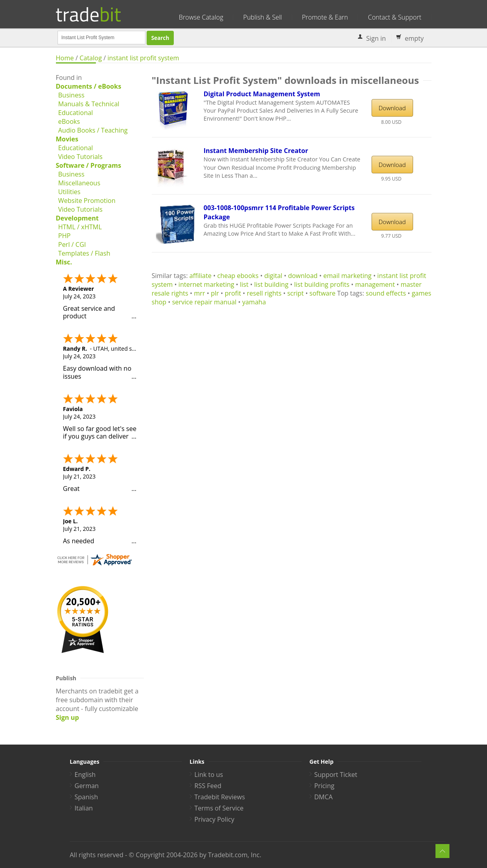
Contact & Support (395, 17)
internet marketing (207, 284)
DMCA (324, 797)
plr (215, 293)
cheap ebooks (238, 276)
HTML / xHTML (80, 227)
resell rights (264, 293)
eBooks (69, 121)
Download (392, 108)
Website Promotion (87, 201)
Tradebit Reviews (220, 797)
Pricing (324, 786)
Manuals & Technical (89, 104)
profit (233, 293)
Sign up (68, 717)
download (303, 276)
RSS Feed (208, 786)
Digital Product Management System (262, 94)
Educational (76, 113)
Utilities (70, 192)
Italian (84, 808)
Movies (67, 139)
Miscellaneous (80, 183)
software (323, 293)
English (85, 775)
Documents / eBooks (89, 86)
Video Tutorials (81, 157)
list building (271, 284)
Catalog (91, 58)
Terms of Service (219, 808)
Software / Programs (89, 165)
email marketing (347, 276)
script (295, 293)
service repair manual (204, 302)
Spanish (86, 797)
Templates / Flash (84, 253)
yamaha (254, 302)
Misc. (64, 262)
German (87, 786)
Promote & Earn (325, 17)
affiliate (200, 276)
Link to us (209, 775)
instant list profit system (143, 58)
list (244, 284)
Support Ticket (336, 775)
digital (273, 276)
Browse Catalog (201, 17)
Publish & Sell (263, 17)
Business (72, 95)
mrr (199, 293)
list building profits (322, 284)
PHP (65, 236)
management (375, 284)
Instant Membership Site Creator (256, 151)
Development (77, 218)
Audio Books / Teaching (93, 130)
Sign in (376, 38)
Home (65, 58)
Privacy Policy (215, 819)
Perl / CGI (72, 244)
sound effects (386, 293)
